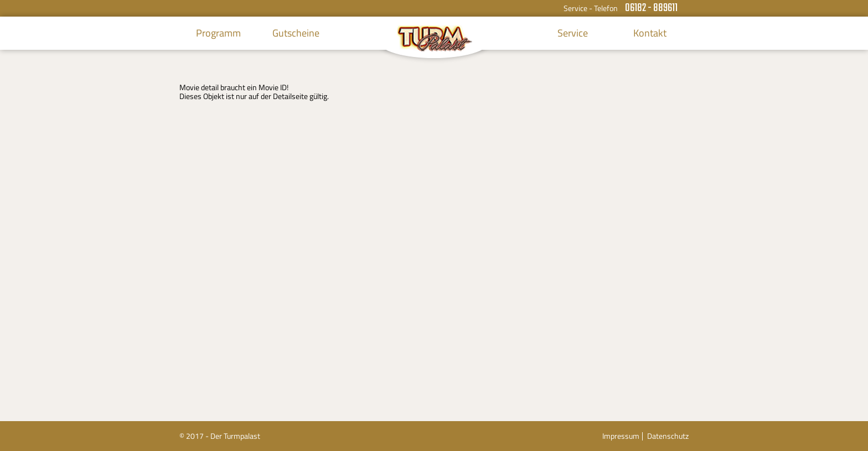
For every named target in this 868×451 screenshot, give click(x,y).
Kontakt (650, 33)
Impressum (621, 436)
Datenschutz (668, 436)
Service (573, 33)
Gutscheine (296, 33)
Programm (218, 33)
